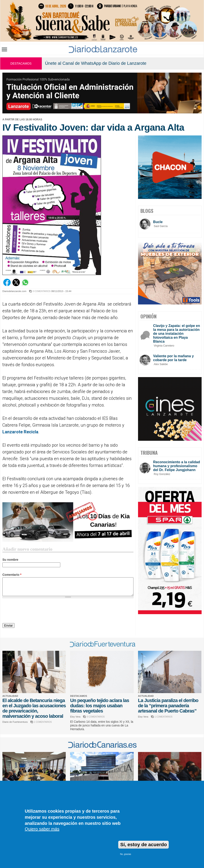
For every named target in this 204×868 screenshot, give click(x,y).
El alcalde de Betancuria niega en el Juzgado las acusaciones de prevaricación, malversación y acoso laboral (34, 708)
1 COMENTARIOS (43, 722)
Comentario (12, 575)
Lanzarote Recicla (20, 432)
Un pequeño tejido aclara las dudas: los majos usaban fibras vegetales (99, 706)
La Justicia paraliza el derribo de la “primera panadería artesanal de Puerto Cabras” (168, 706)
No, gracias (126, 854)
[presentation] (35, 611)
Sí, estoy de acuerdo (143, 845)
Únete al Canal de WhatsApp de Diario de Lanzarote (96, 63)
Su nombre (10, 560)
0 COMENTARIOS (42, 291)
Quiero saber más (42, 829)
